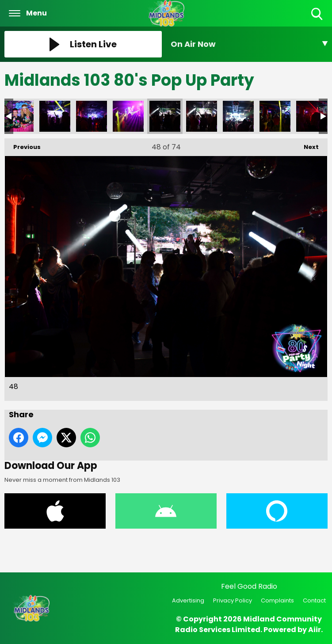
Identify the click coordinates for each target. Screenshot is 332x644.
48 (165, 116)
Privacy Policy (233, 600)
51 (275, 116)
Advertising (188, 600)
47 (128, 116)
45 (55, 116)
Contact (314, 600)
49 (202, 116)
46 (92, 116)
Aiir (315, 630)
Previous (23, 145)
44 (18, 116)
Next (307, 145)
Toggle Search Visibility (318, 14)
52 (312, 116)
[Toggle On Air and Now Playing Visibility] (249, 44)
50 (238, 116)
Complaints (277, 600)
